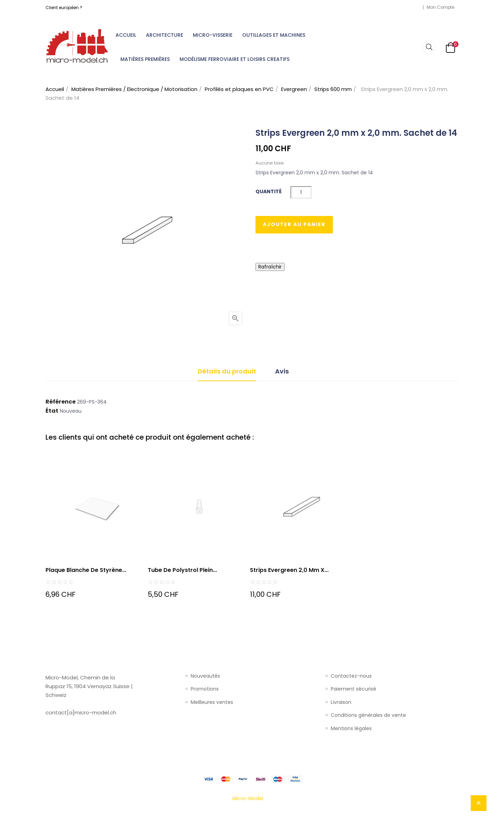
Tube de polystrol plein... (182, 570)
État (52, 411)
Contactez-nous (351, 676)
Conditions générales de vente (368, 715)
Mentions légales (351, 729)
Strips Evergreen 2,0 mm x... (289, 570)
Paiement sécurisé (353, 689)
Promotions (205, 689)
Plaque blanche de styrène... (86, 570)
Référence (61, 402)
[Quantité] (301, 192)
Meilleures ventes (212, 702)
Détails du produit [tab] (227, 371)
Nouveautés (205, 676)
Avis (282, 371)
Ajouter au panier (294, 224)
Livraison (341, 702)
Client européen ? (64, 8)
